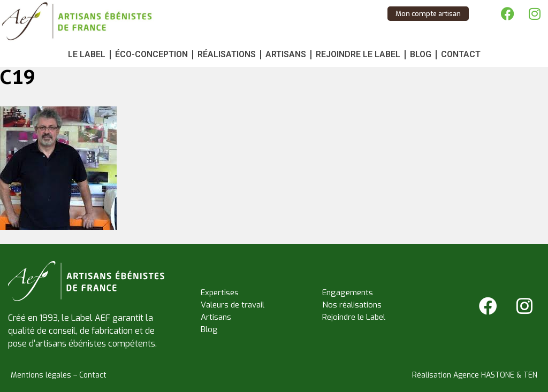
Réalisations (227, 54)
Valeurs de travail (233, 305)
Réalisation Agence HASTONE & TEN (475, 375)
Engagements (348, 293)
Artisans (286, 54)
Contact (461, 54)
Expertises (220, 293)
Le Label (87, 54)
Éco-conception (151, 54)
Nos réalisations (352, 305)
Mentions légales (41, 375)
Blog (421, 54)
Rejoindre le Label (358, 54)
